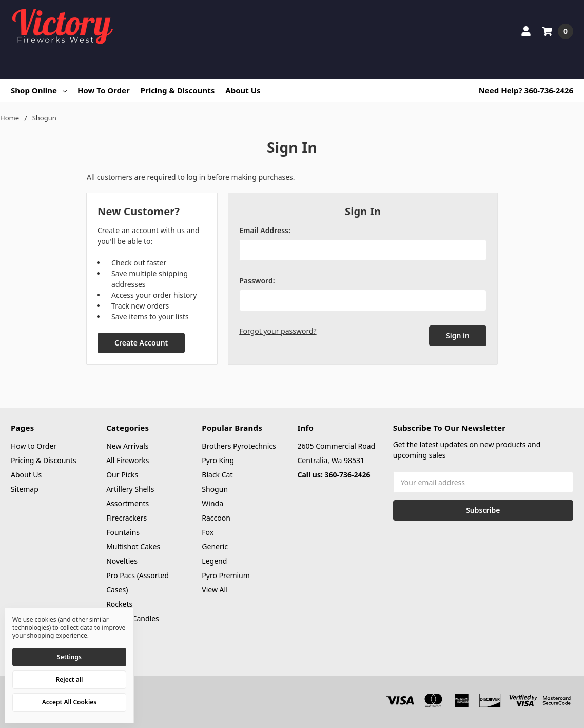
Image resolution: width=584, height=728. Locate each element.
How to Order (104, 90)
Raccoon (216, 518)
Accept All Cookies (69, 702)
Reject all (70, 679)
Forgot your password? (278, 331)
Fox (208, 532)
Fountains (123, 532)
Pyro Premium (226, 575)
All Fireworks (128, 460)
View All (215, 590)
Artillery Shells (130, 489)
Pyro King (218, 460)
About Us (243, 90)
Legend (214, 561)
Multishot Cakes (133, 547)
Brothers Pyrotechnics (239, 446)
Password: (257, 281)
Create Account (141, 343)
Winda (212, 503)
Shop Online (39, 90)
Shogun (215, 489)
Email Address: (265, 230)
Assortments (128, 503)
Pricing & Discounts (178, 90)
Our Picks (122, 475)
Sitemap (25, 489)
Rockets (119, 604)
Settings (69, 657)
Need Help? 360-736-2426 (526, 90)
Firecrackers (126, 518)
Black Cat (217, 475)
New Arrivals (127, 446)
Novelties (122, 561)
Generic (215, 547)
